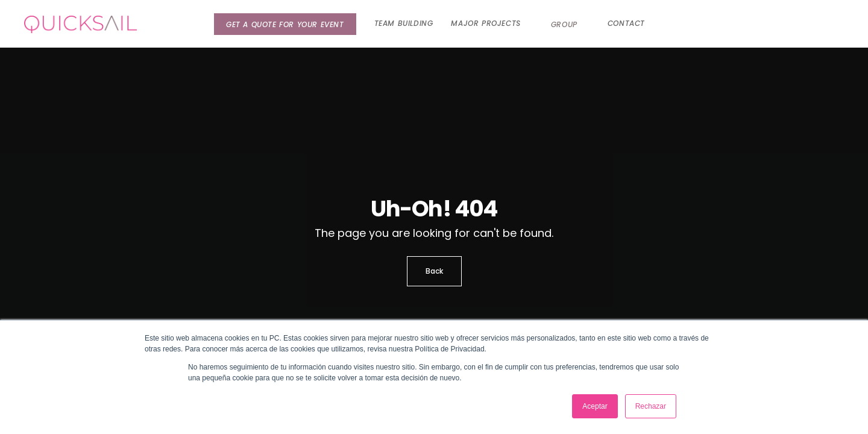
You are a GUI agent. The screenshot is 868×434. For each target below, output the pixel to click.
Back (434, 271)
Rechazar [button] (651, 406)
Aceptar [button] (595, 406)
